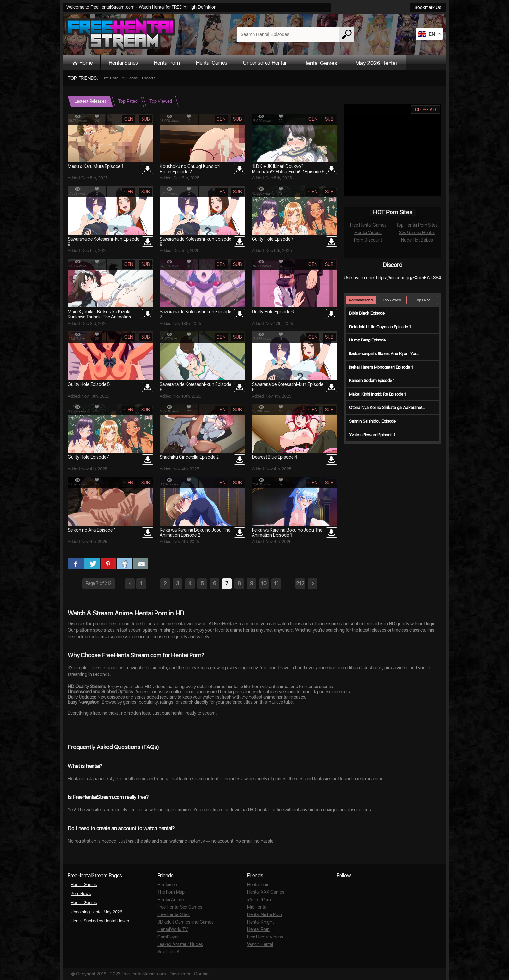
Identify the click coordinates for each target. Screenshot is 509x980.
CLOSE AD (425, 110)
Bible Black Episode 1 (368, 313)
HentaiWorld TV (172, 929)
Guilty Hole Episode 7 (273, 239)
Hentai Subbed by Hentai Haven (100, 921)
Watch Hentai (259, 944)
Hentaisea (167, 884)
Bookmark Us (428, 7)
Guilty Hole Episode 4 (89, 457)
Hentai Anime (170, 899)
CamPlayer (168, 937)
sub (146, 119)
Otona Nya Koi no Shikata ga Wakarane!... (387, 407)
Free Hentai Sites (173, 914)
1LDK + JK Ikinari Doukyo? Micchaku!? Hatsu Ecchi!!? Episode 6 (288, 169)
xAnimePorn (258, 899)
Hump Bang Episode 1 (369, 340)
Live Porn (110, 78)
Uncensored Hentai (285, 63)
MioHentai (256, 907)
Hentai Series (130, 63)
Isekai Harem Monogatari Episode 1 (381, 367)
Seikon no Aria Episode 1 (92, 530)
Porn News (81, 894)
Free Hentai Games (368, 225)
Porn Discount (368, 240)
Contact (200, 974)
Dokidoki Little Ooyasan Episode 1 (380, 327)
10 (264, 584)
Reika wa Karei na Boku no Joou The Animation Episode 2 (195, 532)
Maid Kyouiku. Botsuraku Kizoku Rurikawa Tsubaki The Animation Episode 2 (100, 317)
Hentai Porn (178, 63)
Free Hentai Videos (264, 937)
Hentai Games (227, 63)
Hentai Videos (368, 232)
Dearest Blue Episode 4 (274, 457)
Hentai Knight (259, 922)
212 (300, 584)
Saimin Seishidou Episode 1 (374, 421)
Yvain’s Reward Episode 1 (372, 435)
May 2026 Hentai (400, 63)
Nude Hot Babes (417, 240)
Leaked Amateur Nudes (179, 944)
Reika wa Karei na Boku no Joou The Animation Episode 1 (287, 532)
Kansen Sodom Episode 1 (372, 381)
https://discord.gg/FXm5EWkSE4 (408, 278)
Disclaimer (180, 974)
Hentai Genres (343, 63)
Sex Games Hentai (417, 232)
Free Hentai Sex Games (179, 907)
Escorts (149, 78)
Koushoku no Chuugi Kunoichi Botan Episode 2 (190, 169)
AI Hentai (130, 78)
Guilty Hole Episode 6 (273, 312)
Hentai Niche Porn (264, 914)
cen (129, 119)
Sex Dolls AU (169, 952)
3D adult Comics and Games (184, 922)
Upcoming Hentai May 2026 (97, 912)
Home (88, 63)
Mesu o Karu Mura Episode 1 (96, 166)
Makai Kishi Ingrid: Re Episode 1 (378, 394)
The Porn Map (170, 892)
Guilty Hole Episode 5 (89, 384)
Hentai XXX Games (264, 892)
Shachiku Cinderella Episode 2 (189, 457)
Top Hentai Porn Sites (417, 225)
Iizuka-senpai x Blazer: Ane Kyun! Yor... (384, 354)
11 (276, 584)
